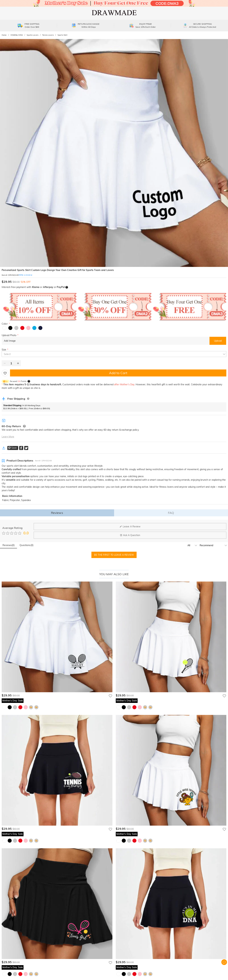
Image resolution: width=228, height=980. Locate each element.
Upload (218, 341)
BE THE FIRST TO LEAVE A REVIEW (114, 555)
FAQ (171, 513)
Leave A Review (130, 527)
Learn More (8, 437)
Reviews (57, 513)
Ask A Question (130, 535)
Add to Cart (118, 373)
